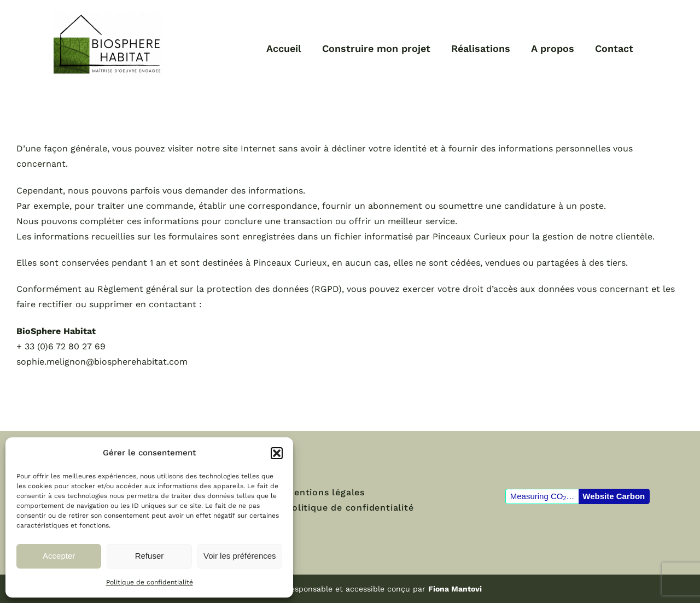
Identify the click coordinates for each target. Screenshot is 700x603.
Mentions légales (325, 492)
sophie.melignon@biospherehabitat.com (102, 362)
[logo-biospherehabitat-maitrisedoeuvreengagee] (108, 16)
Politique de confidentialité (150, 582)
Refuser (150, 556)
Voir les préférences (240, 556)
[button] (277, 453)
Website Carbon (614, 496)
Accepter (59, 556)
